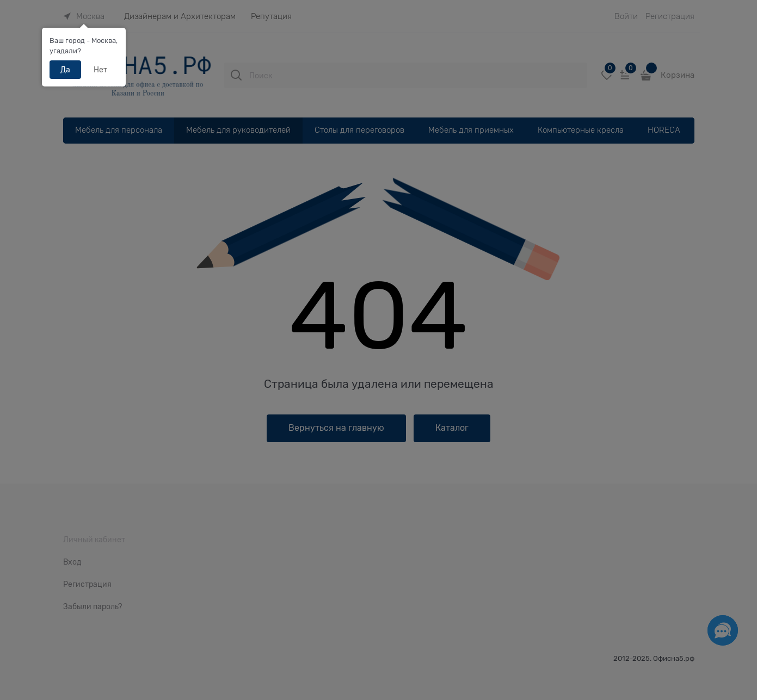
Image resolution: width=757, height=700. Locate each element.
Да (65, 70)
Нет (100, 70)
